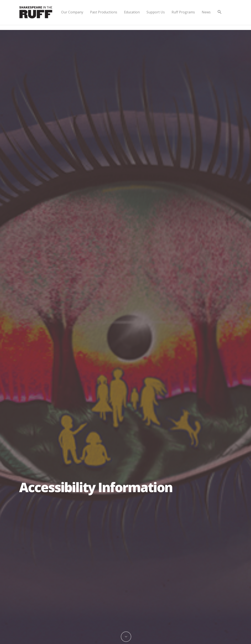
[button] (220, 15)
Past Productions (104, 12)
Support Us (156, 12)
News (206, 12)
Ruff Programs (183, 12)
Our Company (72, 12)
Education (132, 12)
